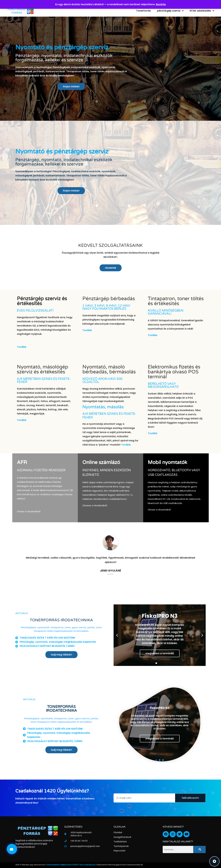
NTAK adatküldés (202, 11)
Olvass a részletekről (29, 511)
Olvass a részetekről (159, 510)
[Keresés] (199, 849)
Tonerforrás (143, 11)
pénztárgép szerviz (170, 11)
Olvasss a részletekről (95, 505)
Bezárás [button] (161, 4)
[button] (12, 849)
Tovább (22, 347)
